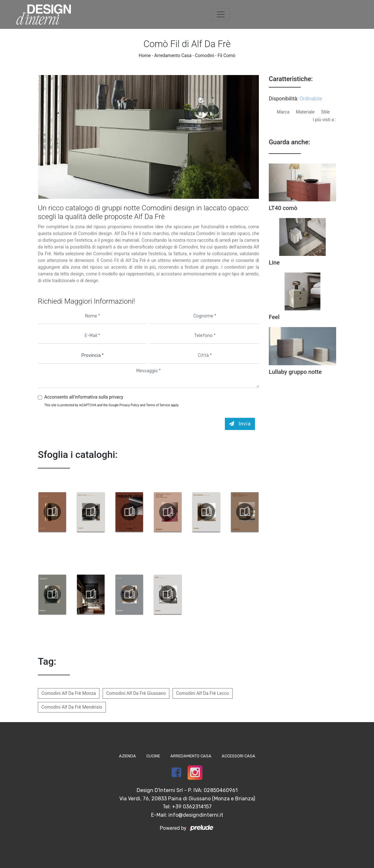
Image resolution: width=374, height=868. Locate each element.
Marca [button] (283, 112)
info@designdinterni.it (196, 815)
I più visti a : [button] (324, 120)
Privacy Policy (129, 405)
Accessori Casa (238, 756)
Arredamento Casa (173, 55)
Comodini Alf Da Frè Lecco (203, 693)
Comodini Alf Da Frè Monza (69, 693)
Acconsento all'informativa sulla (84, 397)
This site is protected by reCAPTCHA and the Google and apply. (112, 405)
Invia (240, 424)
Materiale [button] (305, 112)
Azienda (127, 756)
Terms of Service (158, 405)
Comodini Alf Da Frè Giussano (136, 693)
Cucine (153, 756)
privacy (116, 397)
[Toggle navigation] (221, 14)
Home (145, 55)
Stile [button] (325, 112)
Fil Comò (226, 55)
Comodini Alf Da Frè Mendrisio (72, 707)
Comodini (205, 55)
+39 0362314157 (192, 807)
